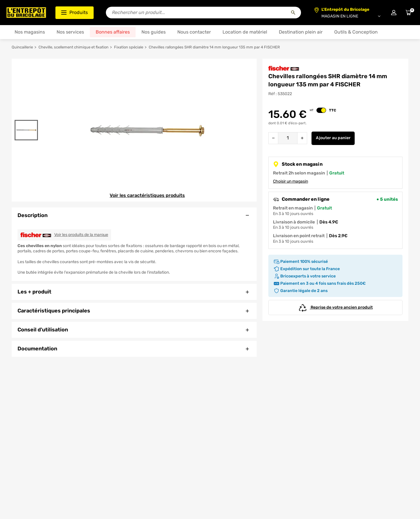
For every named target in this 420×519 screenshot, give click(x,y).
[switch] (321, 110)
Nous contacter (194, 32)
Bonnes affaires (113, 32)
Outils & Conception (356, 32)
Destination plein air (301, 32)
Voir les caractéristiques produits (147, 195)
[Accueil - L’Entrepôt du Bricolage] (26, 13)
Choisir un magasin (290, 181)
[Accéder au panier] (408, 13)
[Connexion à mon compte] (394, 13)
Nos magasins (30, 32)
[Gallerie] (147, 130)
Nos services (70, 32)
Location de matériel (245, 32)
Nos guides (154, 32)
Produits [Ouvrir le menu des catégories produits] (75, 12)
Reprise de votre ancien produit (335, 307)
